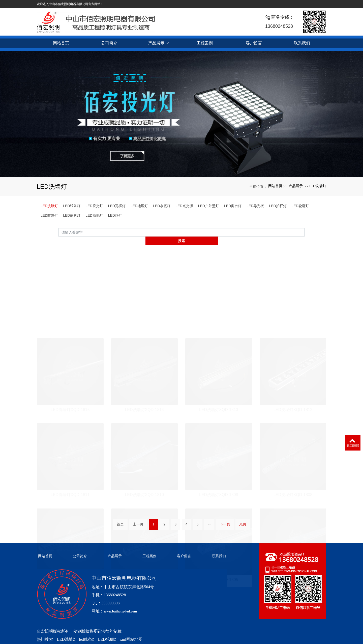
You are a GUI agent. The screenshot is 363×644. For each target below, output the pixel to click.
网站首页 (275, 186)
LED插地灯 (94, 215)
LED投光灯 (94, 206)
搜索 (305, 239)
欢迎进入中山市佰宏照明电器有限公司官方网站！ (70, 4)
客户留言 (184, 548)
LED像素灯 (72, 215)
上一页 (138, 526)
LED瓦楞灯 (117, 206)
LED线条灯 (72, 206)
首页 (120, 526)
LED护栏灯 (278, 206)
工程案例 (149, 548)
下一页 (225, 526)
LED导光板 (255, 206)
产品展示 (296, 186)
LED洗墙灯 (317, 186)
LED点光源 (184, 206)
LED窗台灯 (233, 206)
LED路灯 (115, 215)
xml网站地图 (131, 632)
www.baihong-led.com (120, 604)
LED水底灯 (162, 206)
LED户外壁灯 (209, 206)
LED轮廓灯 (300, 206)
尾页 (243, 526)
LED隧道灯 (49, 215)
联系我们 (219, 548)
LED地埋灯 (139, 206)
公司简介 (80, 548)
